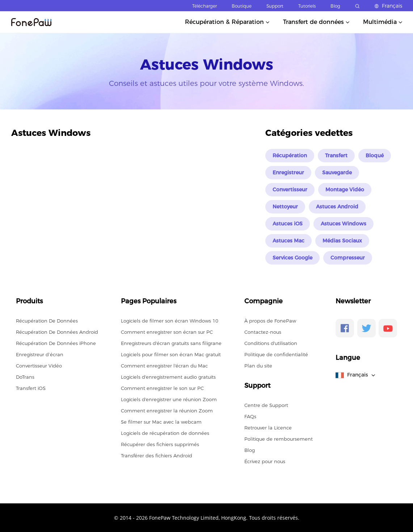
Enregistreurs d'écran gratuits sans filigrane (171, 343)
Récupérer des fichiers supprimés (160, 444)
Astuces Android (337, 207)
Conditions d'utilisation (271, 343)
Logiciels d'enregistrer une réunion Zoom (169, 399)
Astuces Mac (288, 241)
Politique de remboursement (279, 439)
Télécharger (205, 6)
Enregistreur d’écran (40, 354)
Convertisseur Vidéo (39, 366)
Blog (335, 6)
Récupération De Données (47, 321)
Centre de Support (266, 405)
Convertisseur (290, 190)
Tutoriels (307, 6)
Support (275, 6)
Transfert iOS (31, 388)
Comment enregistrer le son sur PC (162, 388)
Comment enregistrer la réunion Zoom (167, 411)
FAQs (250, 416)
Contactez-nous (263, 332)
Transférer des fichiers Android (157, 456)
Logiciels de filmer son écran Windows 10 (170, 321)
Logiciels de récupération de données (165, 433)
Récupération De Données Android (57, 332)
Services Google (292, 258)
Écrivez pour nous (265, 461)
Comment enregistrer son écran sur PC (167, 332)
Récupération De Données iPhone (56, 343)
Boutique (242, 6)
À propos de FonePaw (270, 321)
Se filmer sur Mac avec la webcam (161, 422)
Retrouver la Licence (268, 428)
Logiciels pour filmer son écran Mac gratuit (171, 354)
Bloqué (375, 155)
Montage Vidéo (345, 190)
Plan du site (258, 366)
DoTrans (25, 377)
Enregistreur (288, 173)
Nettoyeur (285, 207)
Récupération (290, 155)
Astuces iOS (288, 224)
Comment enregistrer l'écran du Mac (164, 366)
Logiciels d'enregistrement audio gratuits (168, 377)
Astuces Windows (344, 224)
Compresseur (348, 258)
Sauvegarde (337, 173)
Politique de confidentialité (276, 354)
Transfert (336, 155)
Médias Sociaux (342, 241)
